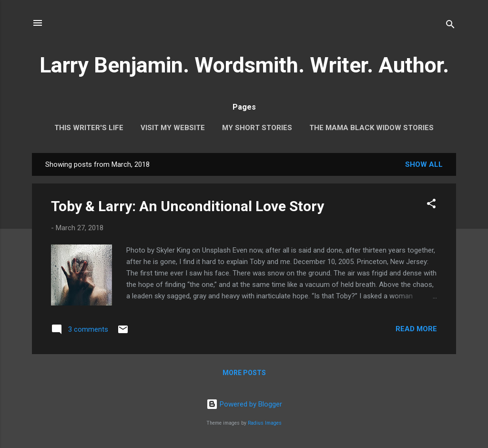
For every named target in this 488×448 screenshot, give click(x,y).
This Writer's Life (89, 128)
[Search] (450, 26)
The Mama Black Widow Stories (371, 128)
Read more (416, 329)
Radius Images (265, 423)
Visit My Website (173, 128)
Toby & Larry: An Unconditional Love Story (188, 206)
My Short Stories (257, 128)
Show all (424, 164)
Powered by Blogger (244, 404)
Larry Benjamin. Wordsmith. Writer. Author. (244, 65)
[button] (431, 205)
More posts (244, 373)
